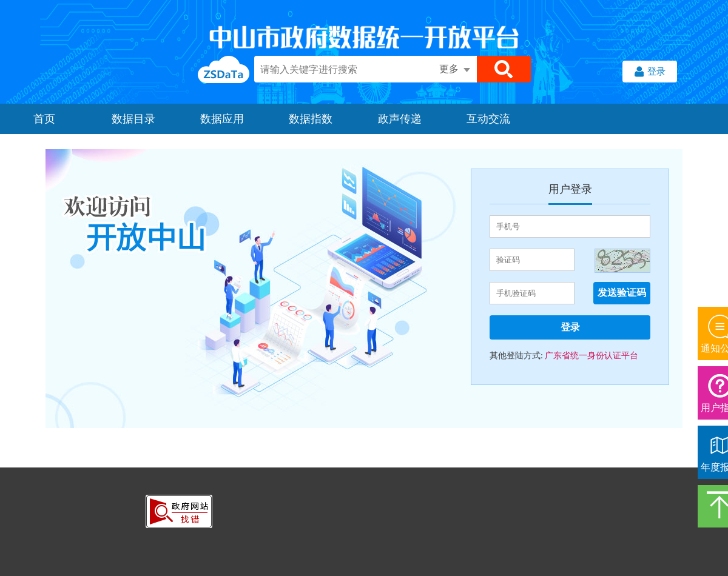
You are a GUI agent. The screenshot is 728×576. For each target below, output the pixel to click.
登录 (650, 73)
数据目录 (133, 119)
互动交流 (488, 119)
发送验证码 (622, 293)
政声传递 (400, 119)
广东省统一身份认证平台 (591, 356)
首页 (44, 119)
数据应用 (222, 119)
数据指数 (311, 119)
